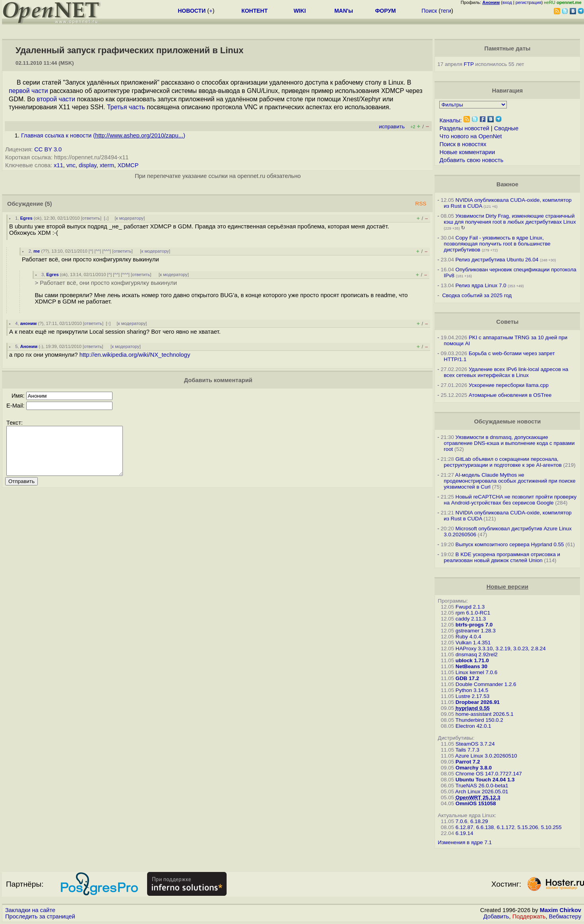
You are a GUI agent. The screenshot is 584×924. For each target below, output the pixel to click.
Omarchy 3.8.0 (474, 768)
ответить (91, 218)
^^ (98, 251)
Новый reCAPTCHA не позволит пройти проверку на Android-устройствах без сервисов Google (510, 500)
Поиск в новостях (463, 144)
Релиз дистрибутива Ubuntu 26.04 (497, 260)
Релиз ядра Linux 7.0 (481, 285)
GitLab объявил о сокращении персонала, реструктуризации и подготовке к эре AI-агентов (503, 462)
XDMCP (128, 165)
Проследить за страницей (40, 916)
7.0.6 (462, 821)
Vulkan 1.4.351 (473, 643)
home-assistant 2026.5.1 (485, 714)
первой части (28, 91)
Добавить (496, 916)
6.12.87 (464, 827)
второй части (56, 99)
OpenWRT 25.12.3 (478, 797)
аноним (29, 323)
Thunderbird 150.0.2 (479, 720)
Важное (507, 184)
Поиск (429, 11)
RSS (421, 204)
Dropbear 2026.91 (478, 702)
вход (507, 2)
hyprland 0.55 (473, 708)
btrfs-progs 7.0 (474, 625)
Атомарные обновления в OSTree (510, 395)
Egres (26, 218)
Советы (507, 322)
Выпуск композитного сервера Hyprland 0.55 (510, 544)
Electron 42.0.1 (473, 726)
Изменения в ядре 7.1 (465, 842)
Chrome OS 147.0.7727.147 (489, 774)
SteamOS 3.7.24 (475, 744)
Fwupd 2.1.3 (470, 607)
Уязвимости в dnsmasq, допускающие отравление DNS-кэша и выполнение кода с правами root (509, 443)
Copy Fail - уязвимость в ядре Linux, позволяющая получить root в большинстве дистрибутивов (497, 244)
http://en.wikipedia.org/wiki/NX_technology (135, 355)
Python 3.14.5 (472, 690)
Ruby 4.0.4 (468, 637)
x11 (58, 165)
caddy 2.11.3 (471, 619)
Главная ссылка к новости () (103, 135)
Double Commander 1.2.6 (486, 684)
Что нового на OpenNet (470, 136)
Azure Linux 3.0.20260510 (486, 756)
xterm (107, 165)
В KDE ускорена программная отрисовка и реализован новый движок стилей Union (502, 557)
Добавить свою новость (471, 160)
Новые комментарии (467, 152)
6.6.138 (485, 827)
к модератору (130, 218)
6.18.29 (479, 821)
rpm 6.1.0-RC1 (473, 613)
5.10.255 (551, 827)
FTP (469, 64)
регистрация (529, 2)
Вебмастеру (565, 916)
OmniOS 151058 (476, 803)
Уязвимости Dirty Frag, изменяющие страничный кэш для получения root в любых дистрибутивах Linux (510, 219)
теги (446, 11)
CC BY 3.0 (48, 149)
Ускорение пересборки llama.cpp (509, 385)
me (37, 251)
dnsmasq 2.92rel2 (477, 654)
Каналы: (450, 120)
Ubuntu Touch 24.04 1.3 (485, 780)
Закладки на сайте (30, 910)
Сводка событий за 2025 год (477, 295)
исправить (392, 127)
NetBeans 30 (471, 666)
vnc (71, 165)
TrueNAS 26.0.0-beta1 (482, 786)
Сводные (506, 128)
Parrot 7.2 (468, 762)
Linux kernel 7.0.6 (476, 672)
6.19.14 (464, 833)
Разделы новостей (464, 128)
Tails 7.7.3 (468, 750)
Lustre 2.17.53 (472, 696)
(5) (49, 204)
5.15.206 (528, 827)
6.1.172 (506, 827)
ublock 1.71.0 (472, 660)
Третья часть (126, 107)
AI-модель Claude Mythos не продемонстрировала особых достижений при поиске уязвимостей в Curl (509, 481)
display (88, 165)
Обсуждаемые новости (507, 421)
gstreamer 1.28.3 (476, 631)
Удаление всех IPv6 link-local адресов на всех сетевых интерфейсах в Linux (506, 372)
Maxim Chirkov (561, 910)
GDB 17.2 (467, 678)
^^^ (107, 251)
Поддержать (529, 916)
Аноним (29, 346)
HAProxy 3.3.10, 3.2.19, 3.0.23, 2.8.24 (501, 649)
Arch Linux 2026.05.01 (482, 792)
